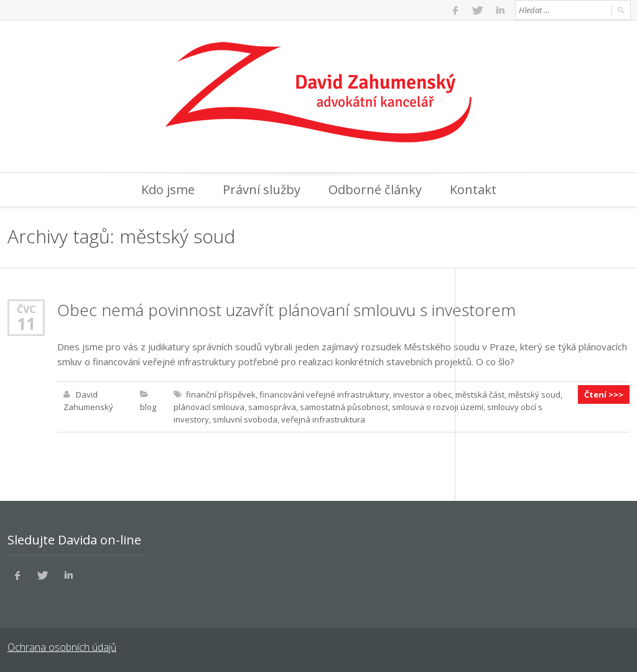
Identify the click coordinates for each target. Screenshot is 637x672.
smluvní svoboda (245, 419)
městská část (480, 394)
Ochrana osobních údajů (62, 647)
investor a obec (422, 394)
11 (26, 324)
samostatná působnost (344, 407)
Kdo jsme (168, 189)
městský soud (534, 394)
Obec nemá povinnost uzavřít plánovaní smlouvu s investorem (286, 310)
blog (148, 407)
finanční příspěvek (221, 394)
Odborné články (375, 189)
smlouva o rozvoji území (438, 407)
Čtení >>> (604, 394)
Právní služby (262, 189)
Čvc (26, 309)
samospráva (272, 407)
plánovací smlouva (209, 407)
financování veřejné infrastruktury (324, 394)
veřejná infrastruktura (323, 419)
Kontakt (473, 189)
